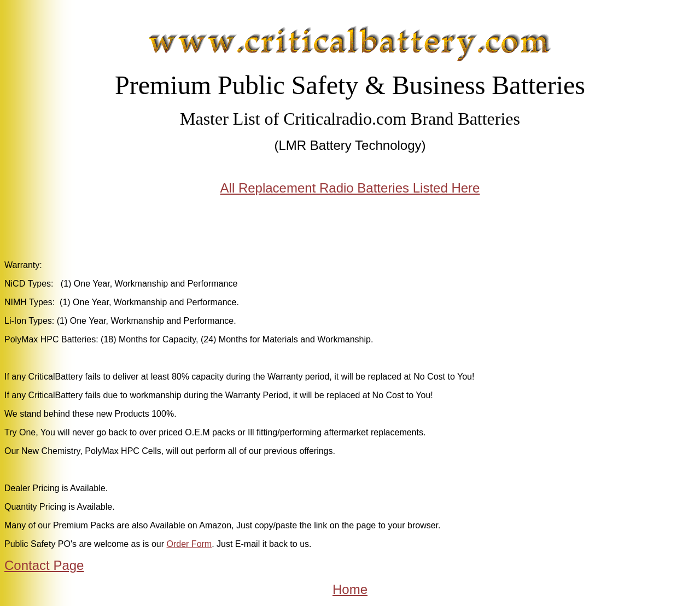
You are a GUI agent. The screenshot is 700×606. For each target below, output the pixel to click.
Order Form (189, 544)
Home (350, 589)
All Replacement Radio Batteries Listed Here (350, 188)
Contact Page (44, 565)
